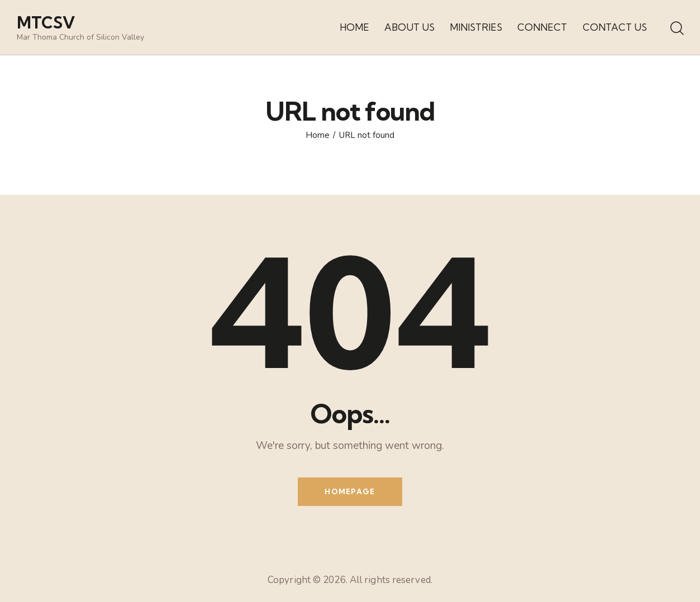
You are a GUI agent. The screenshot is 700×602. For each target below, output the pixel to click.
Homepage (350, 491)
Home (318, 135)
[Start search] (676, 29)
